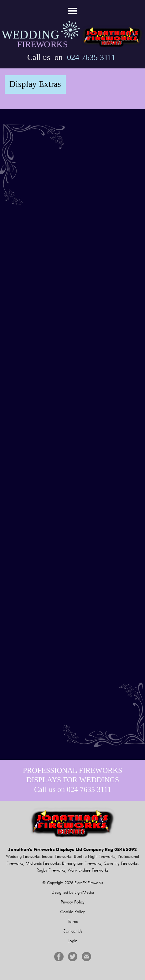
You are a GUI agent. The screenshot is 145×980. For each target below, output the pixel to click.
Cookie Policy (72, 912)
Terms (73, 921)
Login (72, 941)
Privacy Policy (73, 902)
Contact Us (72, 931)
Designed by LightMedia (73, 892)
